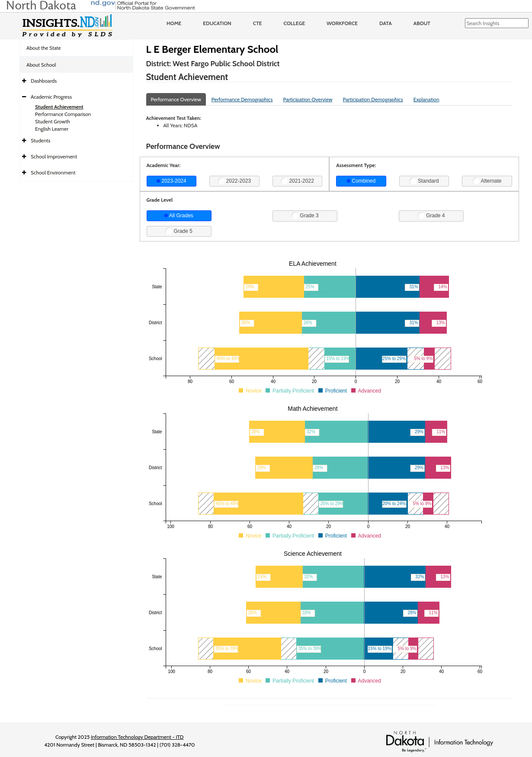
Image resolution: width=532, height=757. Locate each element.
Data (386, 23)
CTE (258, 23)
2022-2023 (235, 181)
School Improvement (54, 156)
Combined (361, 181)
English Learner (52, 129)
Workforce (342, 23)
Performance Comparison (63, 114)
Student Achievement (59, 107)
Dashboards (44, 81)
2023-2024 (171, 181)
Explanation (426, 99)
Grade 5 (179, 231)
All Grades (179, 216)
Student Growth (53, 121)
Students (41, 140)
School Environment (53, 172)
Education (217, 23)
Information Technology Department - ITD (137, 737)
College (294, 23)
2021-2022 (297, 181)
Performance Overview (176, 99)
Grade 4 (431, 216)
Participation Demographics (373, 99)
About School (41, 65)
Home (174, 23)
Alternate (487, 181)
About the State (44, 48)
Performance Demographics (242, 99)
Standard (424, 181)
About (422, 23)
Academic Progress (51, 97)
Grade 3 (305, 216)
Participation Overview (308, 99)
